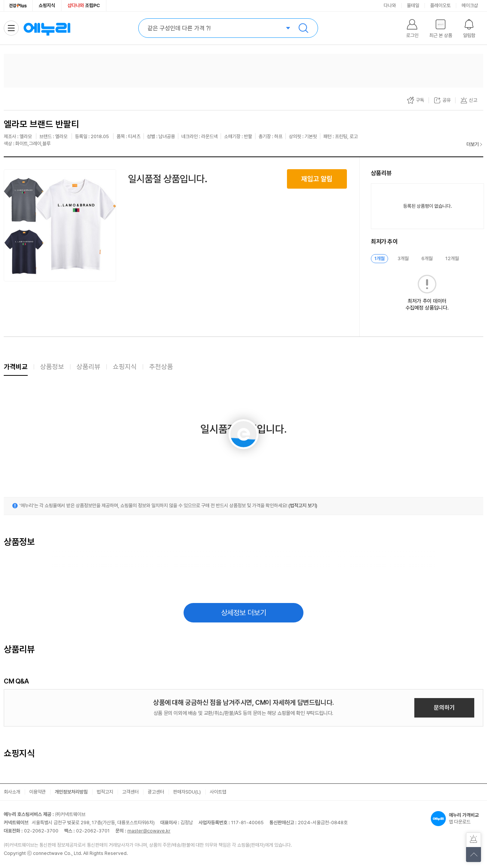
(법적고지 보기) (303, 505)
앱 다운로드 (457, 819)
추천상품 (161, 367)
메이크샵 (470, 5)
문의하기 (444, 708)
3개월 (403, 258)
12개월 (452, 258)
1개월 (379, 258)
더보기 (473, 144)
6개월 (427, 258)
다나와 (390, 5)
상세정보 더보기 (244, 613)
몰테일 (413, 5)
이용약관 (37, 792)
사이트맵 (218, 792)
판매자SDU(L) (187, 792)
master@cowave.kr (149, 831)
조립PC (84, 5)
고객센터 (130, 792)
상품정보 (52, 367)
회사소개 (12, 792)
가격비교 (16, 367)
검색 (303, 28)
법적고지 (105, 792)
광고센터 (156, 792)
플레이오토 (440, 5)
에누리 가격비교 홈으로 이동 (47, 28)
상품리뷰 (88, 367)
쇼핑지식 (47, 5)
